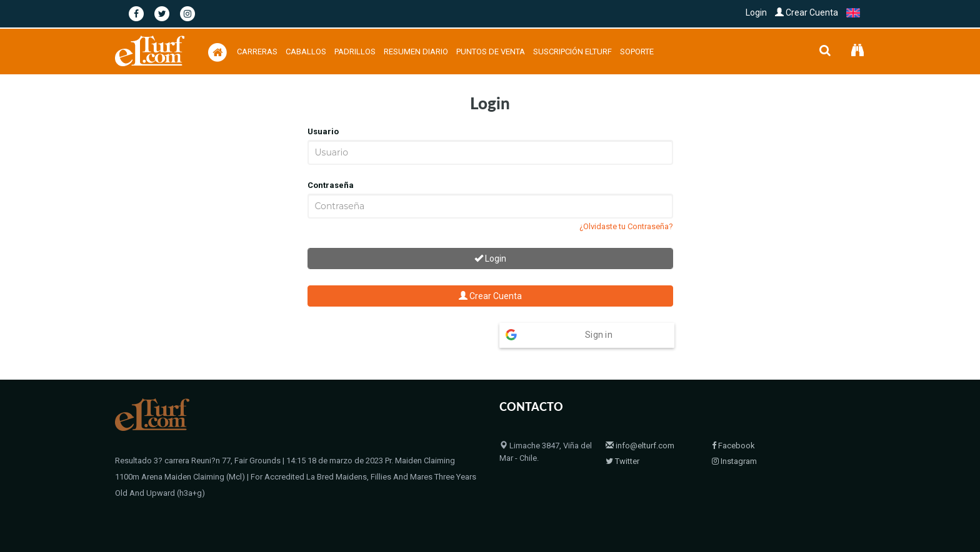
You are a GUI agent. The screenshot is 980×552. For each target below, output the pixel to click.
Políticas (850, 510)
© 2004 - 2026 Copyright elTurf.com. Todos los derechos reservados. (239, 510)
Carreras (257, 52)
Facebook (733, 421)
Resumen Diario (416, 52)
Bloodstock (761, 510)
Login (756, 12)
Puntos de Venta (491, 52)
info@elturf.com (640, 421)
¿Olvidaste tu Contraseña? (626, 226)
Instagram (734, 437)
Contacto (808, 510)
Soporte (637, 52)
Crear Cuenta (807, 12)
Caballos (306, 52)
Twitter (622, 437)
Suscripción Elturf (572, 52)
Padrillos (355, 52)
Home (679, 510)
